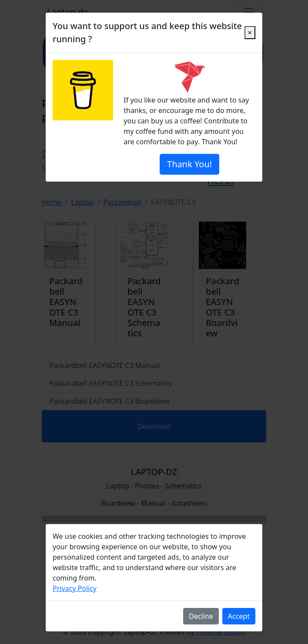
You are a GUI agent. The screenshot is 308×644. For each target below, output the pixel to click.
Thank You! (189, 164)
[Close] (250, 33)
